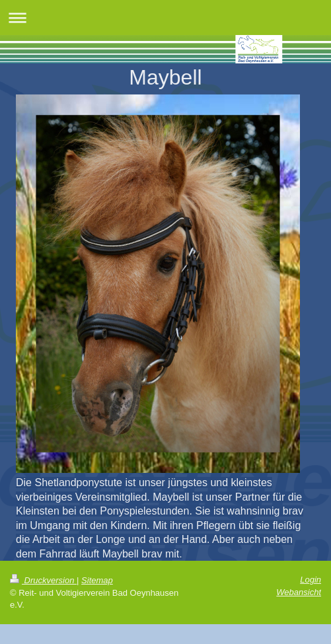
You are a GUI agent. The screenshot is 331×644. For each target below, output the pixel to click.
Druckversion (43, 580)
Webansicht (299, 592)
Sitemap (97, 580)
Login (311, 580)
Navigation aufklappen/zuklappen (165, 18)
